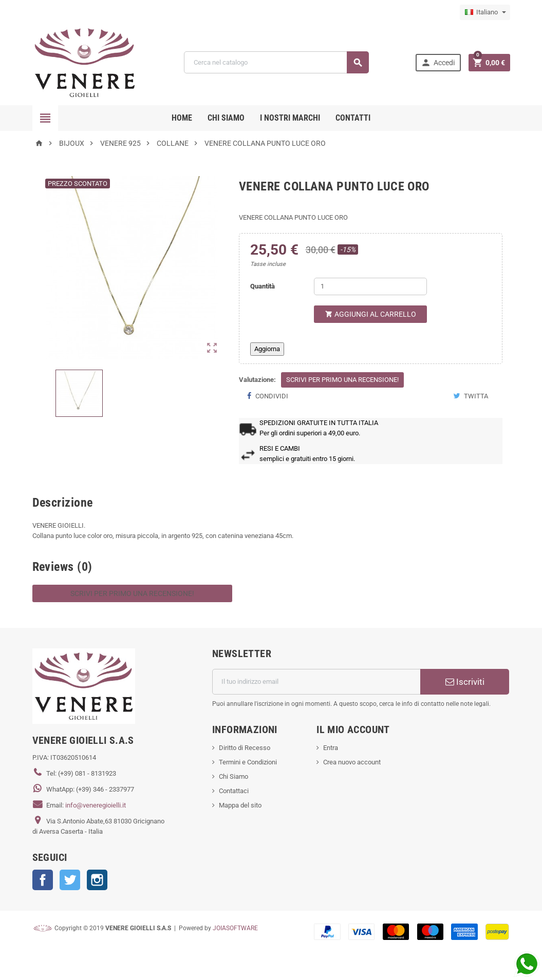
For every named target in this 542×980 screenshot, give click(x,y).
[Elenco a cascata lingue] (485, 12)
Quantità (263, 286)
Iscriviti (465, 682)
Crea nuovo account (352, 762)
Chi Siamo (233, 776)
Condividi (267, 396)
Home (182, 118)
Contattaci (234, 791)
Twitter (70, 880)
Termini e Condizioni (248, 762)
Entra (331, 748)
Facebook (43, 880)
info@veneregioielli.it (96, 805)
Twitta (471, 396)
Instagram (97, 880)
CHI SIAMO (226, 118)
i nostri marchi (290, 118)
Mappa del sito (240, 805)
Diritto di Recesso (245, 748)
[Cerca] (276, 62)
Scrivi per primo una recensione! (342, 380)
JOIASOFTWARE (235, 928)
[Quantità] (370, 286)
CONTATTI (353, 118)
